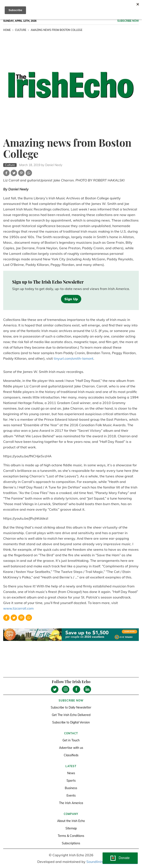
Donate (124, 858)
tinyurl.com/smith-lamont (74, 358)
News (71, 773)
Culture (21, 30)
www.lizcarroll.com (18, 608)
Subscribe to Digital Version (71, 722)
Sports (71, 781)
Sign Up (71, 299)
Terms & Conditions (71, 836)
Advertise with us (71, 748)
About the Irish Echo (71, 821)
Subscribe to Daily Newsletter (71, 707)
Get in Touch (71, 740)
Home (7, 30)
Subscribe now (128, 21)
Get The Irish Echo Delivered (71, 715)
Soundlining (96, 862)
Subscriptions (71, 843)
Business (71, 788)
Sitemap (71, 828)
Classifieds (71, 755)
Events (71, 796)
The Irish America (71, 803)
